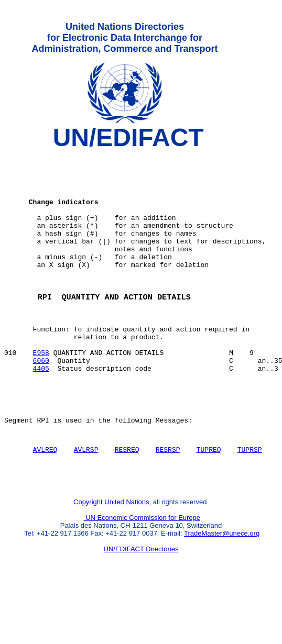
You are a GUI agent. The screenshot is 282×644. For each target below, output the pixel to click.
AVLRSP (86, 501)
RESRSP (168, 501)
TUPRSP (250, 501)
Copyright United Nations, (112, 558)
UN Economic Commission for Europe (142, 574)
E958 (41, 391)
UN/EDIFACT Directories (141, 605)
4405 (41, 410)
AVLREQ (45, 501)
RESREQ (127, 501)
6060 (41, 401)
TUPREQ (209, 501)
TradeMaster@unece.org (222, 589)
